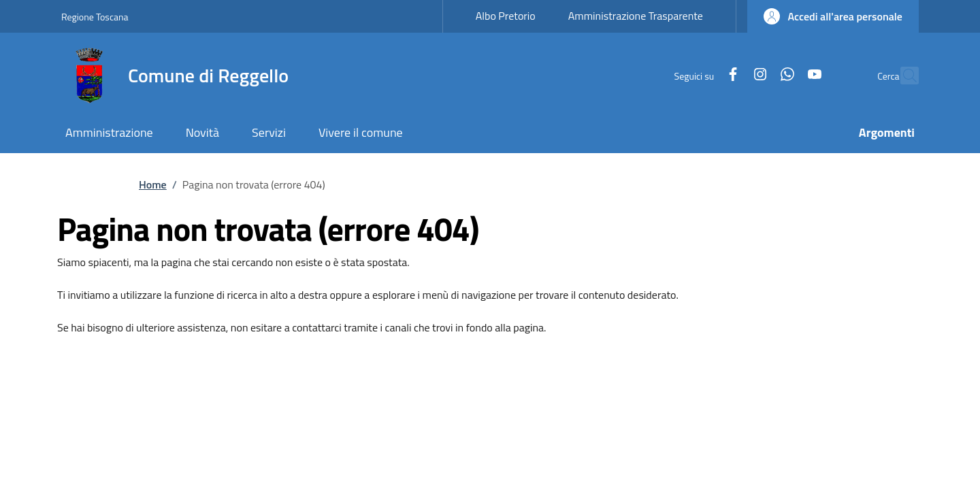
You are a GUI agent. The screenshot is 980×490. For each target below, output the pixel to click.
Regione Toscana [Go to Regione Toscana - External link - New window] (95, 17)
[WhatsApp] (758, 75)
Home (153, 184)
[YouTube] (785, 75)
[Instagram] (731, 75)
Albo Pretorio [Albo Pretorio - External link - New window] (506, 16)
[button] (833, 16)
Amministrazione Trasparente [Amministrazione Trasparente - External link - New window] (636, 16)
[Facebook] (704, 75)
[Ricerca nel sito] (902, 76)
